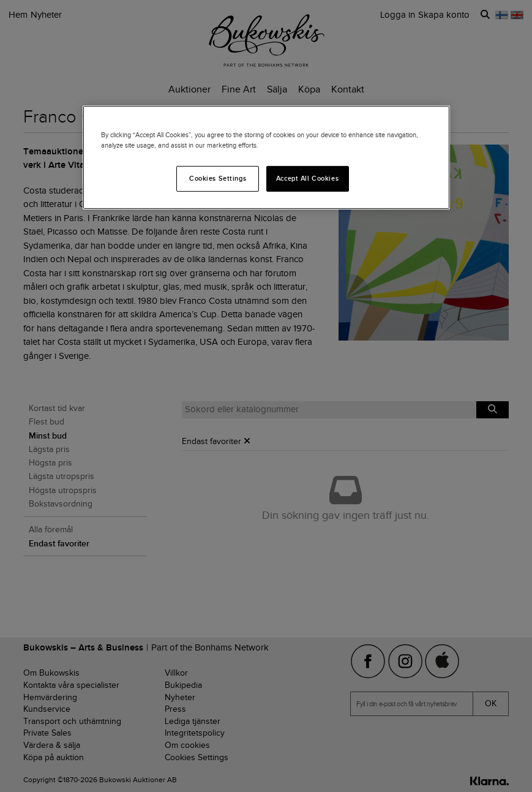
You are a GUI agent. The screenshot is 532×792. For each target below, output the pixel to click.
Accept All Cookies (307, 178)
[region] (266, 157)
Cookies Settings (218, 178)
